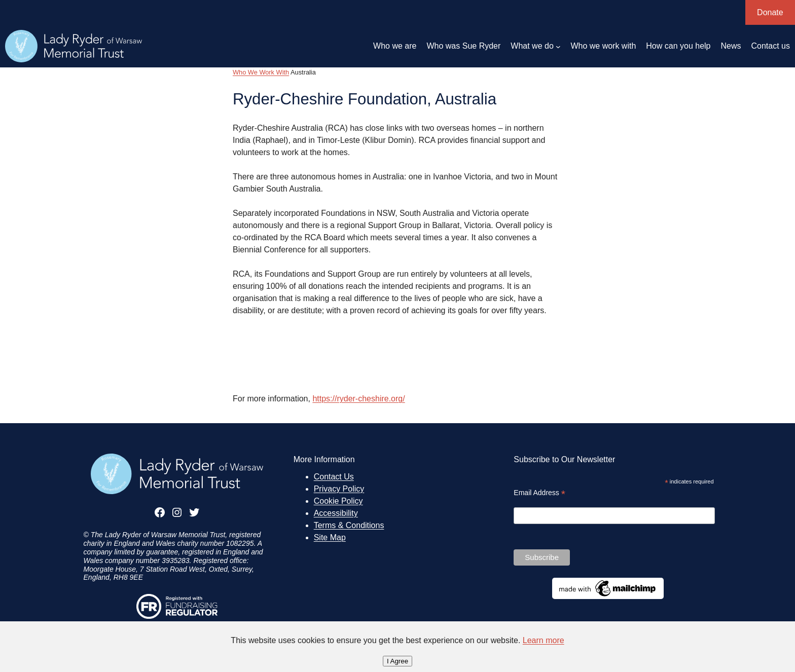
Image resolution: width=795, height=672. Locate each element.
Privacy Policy (339, 489)
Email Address (539, 493)
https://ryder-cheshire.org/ (358, 399)
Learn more (544, 640)
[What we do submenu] (558, 46)
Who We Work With (261, 72)
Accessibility (336, 513)
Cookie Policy (338, 501)
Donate (770, 12)
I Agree (397, 661)
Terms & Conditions (349, 525)
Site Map (330, 537)
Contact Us (334, 477)
